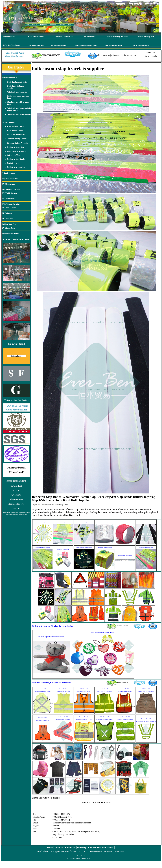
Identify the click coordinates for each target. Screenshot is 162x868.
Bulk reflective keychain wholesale (102, 632)
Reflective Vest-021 (84, 717)
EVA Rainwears (8, 199)
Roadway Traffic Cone (64, 37)
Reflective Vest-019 (42, 718)
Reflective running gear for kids (84, 719)
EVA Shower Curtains (11, 204)
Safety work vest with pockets (105, 691)
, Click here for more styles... (61, 683)
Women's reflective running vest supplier (146, 721)
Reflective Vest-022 (105, 717)
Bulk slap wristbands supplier (43, 548)
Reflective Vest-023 (125, 717)
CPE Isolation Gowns (16, 127)
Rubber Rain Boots (10, 224)
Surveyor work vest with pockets (146, 691)
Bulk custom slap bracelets (58, 45)
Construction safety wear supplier (42, 691)
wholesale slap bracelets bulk (146, 548)
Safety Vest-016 (105, 689)
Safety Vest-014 (63, 689)
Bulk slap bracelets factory (18, 82)
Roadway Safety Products (118, 37)
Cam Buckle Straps (36, 37)
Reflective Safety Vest (145, 37)
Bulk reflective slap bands (114, 45)
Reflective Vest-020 (63, 717)
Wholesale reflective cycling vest (125, 719)
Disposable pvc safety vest (43, 720)
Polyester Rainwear (10, 179)
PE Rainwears (8, 219)
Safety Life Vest (13, 155)
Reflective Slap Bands (11, 45)
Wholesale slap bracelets (17, 92)
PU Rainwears (8, 213)
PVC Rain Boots (8, 228)
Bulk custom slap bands (36, 45)
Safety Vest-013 (42, 689)
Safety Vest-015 (84, 689)
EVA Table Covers (9, 208)
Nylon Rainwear (8, 173)
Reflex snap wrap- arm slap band (84, 548)
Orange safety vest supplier (84, 691)
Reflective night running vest (63, 719)
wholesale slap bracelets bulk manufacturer (125, 556)
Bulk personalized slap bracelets (86, 45)
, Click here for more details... (61, 626)
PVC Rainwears (8, 184)
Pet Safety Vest (90, 37)
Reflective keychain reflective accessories (51, 637)
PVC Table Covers (9, 193)
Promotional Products (11, 233)
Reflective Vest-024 (146, 719)
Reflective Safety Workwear (17, 151)
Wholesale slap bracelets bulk (19, 114)
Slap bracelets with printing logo (105, 548)
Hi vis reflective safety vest (63, 691)
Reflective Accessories (16, 167)
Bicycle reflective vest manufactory (105, 719)
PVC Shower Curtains (11, 190)
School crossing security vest (125, 691)
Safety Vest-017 (125, 689)
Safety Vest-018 (146, 689)
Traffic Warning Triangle (17, 139)
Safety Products (9, 37)
